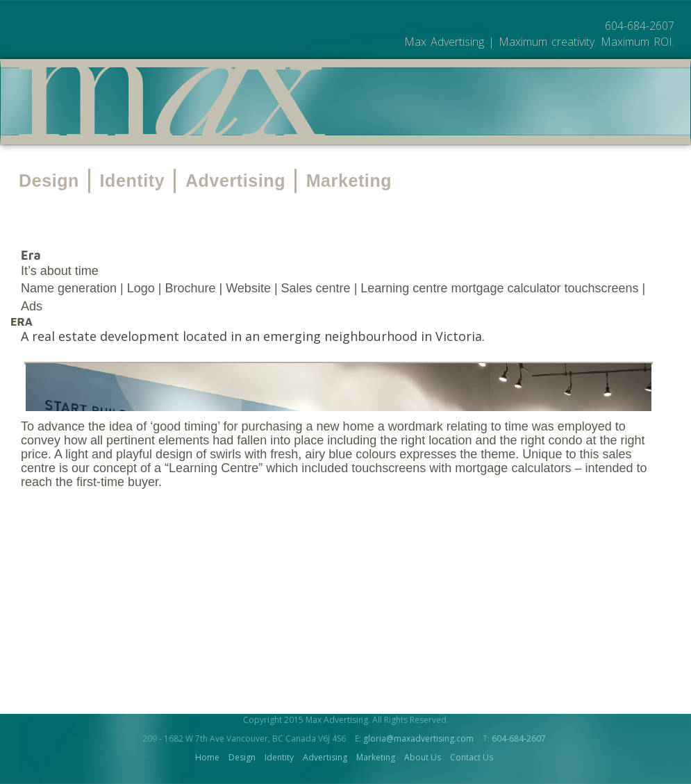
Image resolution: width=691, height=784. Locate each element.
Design (49, 181)
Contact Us (472, 757)
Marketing (349, 181)
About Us (448, 103)
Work (381, 103)
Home (207, 757)
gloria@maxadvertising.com (418, 739)
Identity (133, 181)
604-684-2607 (519, 739)
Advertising (235, 181)
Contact (525, 103)
